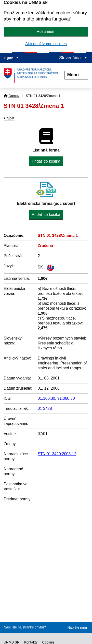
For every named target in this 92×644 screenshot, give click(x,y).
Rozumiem (46, 31)
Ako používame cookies (46, 44)
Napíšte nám (77, 627)
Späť (11, 118)
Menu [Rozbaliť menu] (76, 75)
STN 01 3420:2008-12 (57, 454)
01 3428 (45, 408)
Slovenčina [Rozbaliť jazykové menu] (73, 58)
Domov (12, 96)
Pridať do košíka (46, 161)
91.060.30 (66, 398)
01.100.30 (46, 398)
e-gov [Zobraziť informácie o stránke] (11, 58)
